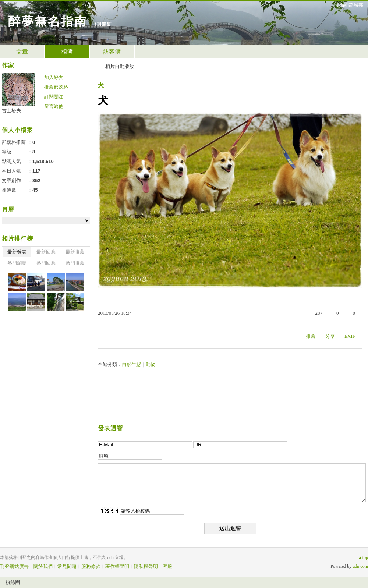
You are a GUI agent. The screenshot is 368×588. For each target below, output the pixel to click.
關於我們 (43, 566)
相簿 (67, 52)
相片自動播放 (120, 66)
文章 (22, 52)
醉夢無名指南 (47, 20)
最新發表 (17, 252)
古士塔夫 (11, 111)
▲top (363, 557)
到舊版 (104, 24)
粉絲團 (13, 582)
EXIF (350, 336)
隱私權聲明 (146, 566)
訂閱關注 (54, 97)
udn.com (360, 566)
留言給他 (54, 106)
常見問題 (67, 566)
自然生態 (131, 364)
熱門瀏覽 (17, 263)
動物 (151, 364)
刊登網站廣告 (14, 566)
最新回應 (46, 252)
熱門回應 (46, 263)
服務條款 (91, 566)
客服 (167, 566)
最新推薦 (75, 252)
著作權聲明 (117, 566)
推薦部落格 (56, 87)
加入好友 (54, 77)
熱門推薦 (75, 263)
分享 (330, 336)
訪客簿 (112, 52)
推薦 (311, 336)
